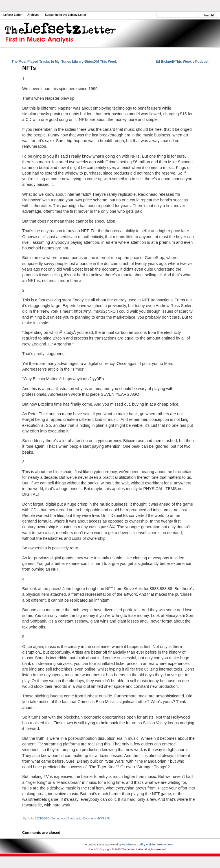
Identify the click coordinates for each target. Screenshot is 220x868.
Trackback (74, 818)
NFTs (29, 68)
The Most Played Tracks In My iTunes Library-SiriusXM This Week (64, 62)
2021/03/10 (42, 818)
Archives (33, 15)
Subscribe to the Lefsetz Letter (65, 15)
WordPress (129, 844)
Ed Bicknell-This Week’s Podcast (182, 62)
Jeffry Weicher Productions (156, 844)
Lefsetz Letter (13, 15)
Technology (59, 818)
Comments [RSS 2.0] (96, 818)
